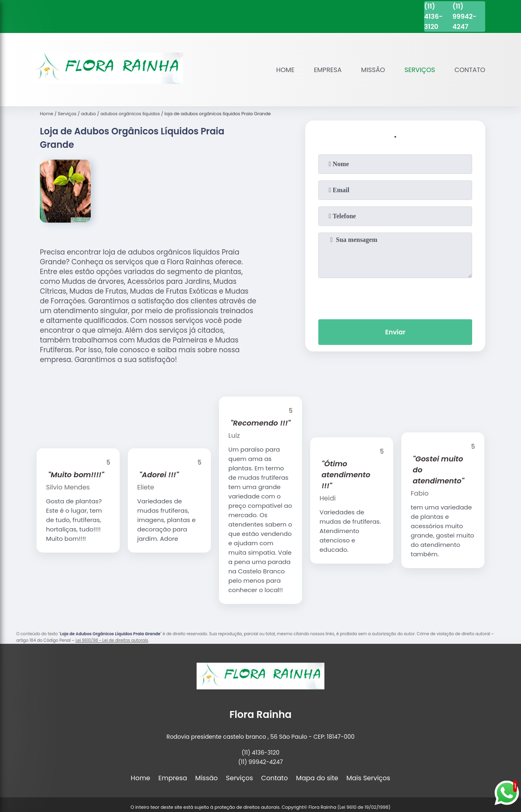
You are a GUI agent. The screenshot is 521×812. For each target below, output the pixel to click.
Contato (470, 70)
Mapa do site (317, 778)
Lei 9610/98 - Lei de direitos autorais (112, 640)
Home (283, 70)
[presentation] (395, 297)
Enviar (395, 332)
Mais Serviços (368, 778)
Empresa (326, 70)
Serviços (419, 70)
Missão (372, 70)
